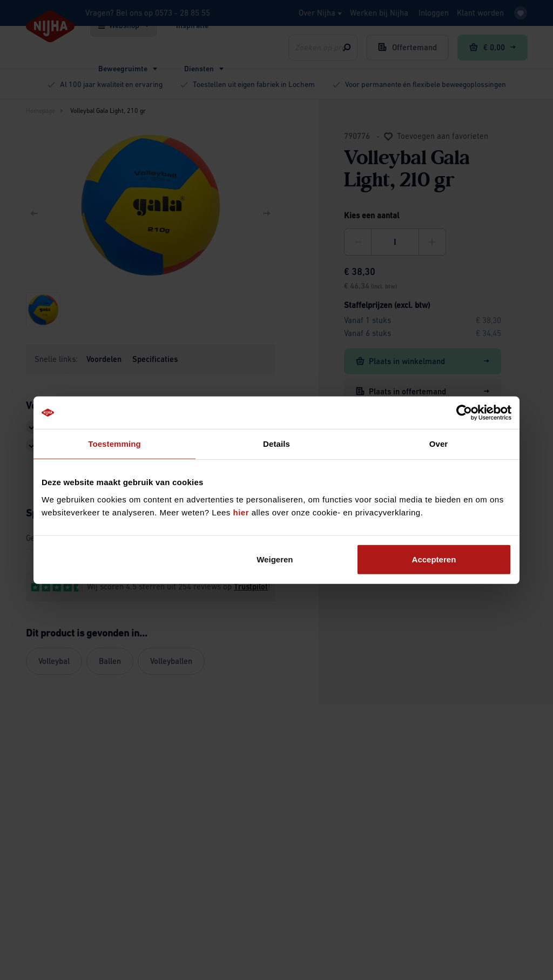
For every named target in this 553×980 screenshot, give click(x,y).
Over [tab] (439, 444)
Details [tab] (276, 444)
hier (241, 512)
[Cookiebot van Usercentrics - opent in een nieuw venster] (464, 413)
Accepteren (434, 559)
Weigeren (275, 559)
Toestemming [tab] (114, 444)
